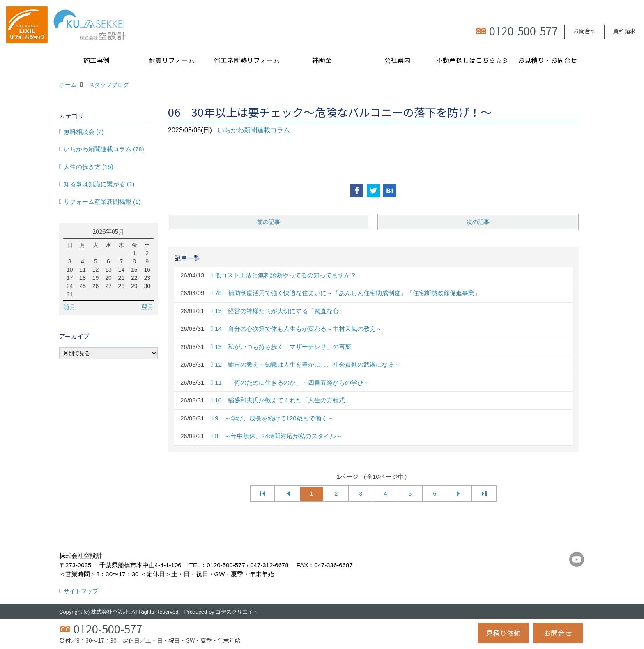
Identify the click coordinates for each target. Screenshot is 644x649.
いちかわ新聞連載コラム (254, 130)
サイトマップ (81, 591)
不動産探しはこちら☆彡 (472, 60)
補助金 (322, 60)
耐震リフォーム (172, 60)
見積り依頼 (503, 633)
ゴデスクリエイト (237, 612)
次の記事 (478, 222)
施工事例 (97, 60)
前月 (69, 307)
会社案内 (397, 60)
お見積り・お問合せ (547, 60)
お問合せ (584, 31)
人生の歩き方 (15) (89, 167)
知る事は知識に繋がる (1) (99, 184)
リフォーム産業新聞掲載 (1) (102, 202)
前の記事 (269, 222)
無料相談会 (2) (84, 132)
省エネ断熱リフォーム (247, 60)
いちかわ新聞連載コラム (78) (104, 149)
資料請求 (624, 31)
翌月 (147, 307)
